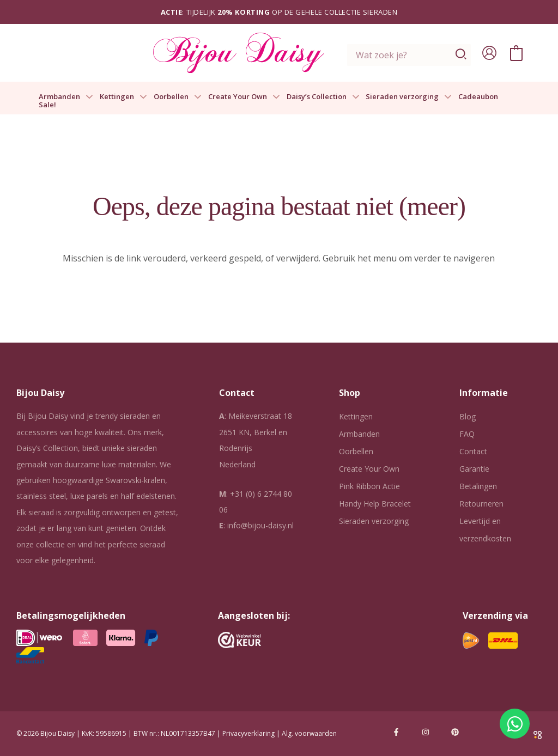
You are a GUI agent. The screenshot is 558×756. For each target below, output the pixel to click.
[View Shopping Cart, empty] (516, 53)
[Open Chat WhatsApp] (515, 724)
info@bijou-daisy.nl (260, 525)
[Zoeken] (461, 55)
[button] (87, 97)
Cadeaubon (478, 97)
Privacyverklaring (248, 733)
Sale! (47, 105)
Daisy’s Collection (323, 97)
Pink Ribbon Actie (369, 486)
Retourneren (481, 504)
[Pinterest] (455, 732)
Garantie (474, 469)
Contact (473, 451)
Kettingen (123, 97)
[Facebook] (396, 732)
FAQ (467, 434)
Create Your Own (244, 97)
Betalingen (478, 486)
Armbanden (66, 97)
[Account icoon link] (489, 53)
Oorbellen (178, 97)
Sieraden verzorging (409, 97)
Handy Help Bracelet (375, 504)
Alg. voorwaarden (309, 733)
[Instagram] (426, 732)
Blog (468, 416)
